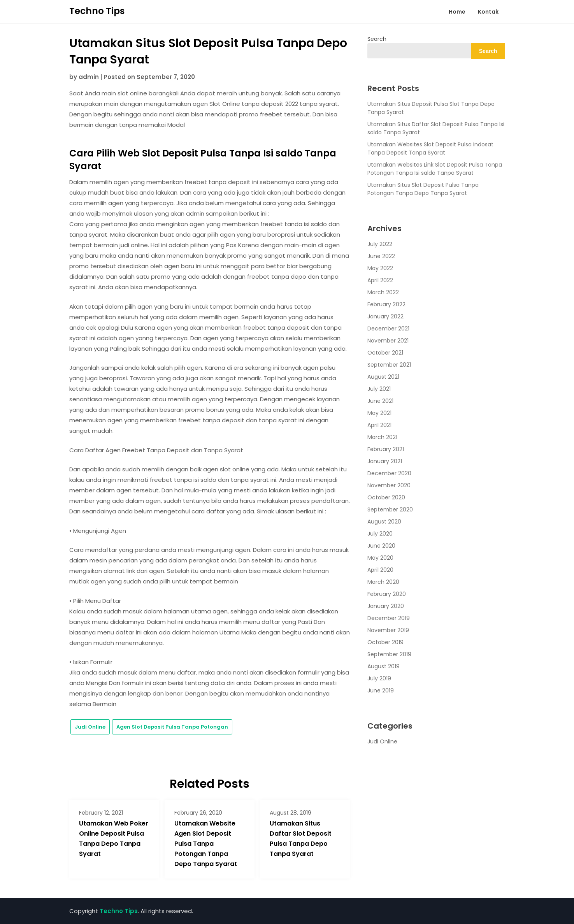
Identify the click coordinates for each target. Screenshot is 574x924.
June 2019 (381, 690)
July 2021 (379, 389)
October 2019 (385, 642)
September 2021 (389, 365)
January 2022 (385, 316)
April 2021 (379, 425)
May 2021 (379, 413)
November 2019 (388, 630)
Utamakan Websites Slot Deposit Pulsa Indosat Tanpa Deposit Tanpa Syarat (430, 148)
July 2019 (379, 678)
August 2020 (384, 522)
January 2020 (386, 606)
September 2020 (390, 509)
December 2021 (388, 328)
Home (457, 12)
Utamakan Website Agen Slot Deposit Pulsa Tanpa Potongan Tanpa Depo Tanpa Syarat (206, 844)
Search (377, 39)
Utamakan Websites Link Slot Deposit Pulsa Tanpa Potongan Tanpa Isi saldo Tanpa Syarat (435, 169)
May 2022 (380, 268)
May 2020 (380, 558)
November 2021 (388, 341)
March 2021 (382, 437)
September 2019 (389, 654)
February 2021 (386, 449)
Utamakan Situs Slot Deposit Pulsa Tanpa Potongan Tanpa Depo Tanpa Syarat (423, 189)
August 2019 (384, 666)
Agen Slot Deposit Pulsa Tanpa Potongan (172, 727)
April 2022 (380, 280)
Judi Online (90, 727)
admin (89, 77)
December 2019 (389, 618)
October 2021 (385, 353)
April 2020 (380, 570)
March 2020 (383, 582)
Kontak (488, 12)
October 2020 (386, 497)
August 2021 (383, 377)
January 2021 (385, 461)
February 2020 (387, 594)
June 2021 (380, 401)
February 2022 (386, 304)
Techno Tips (97, 11)
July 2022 (380, 244)
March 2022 (383, 292)
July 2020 (380, 534)
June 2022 (381, 256)
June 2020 (381, 546)
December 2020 (389, 473)
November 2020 (389, 485)
